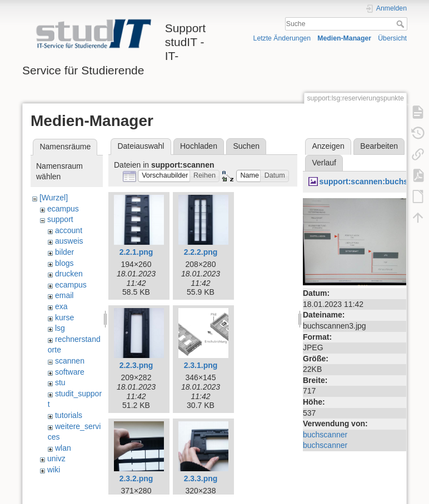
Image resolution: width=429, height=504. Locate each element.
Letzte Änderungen (282, 38)
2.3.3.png (201, 478)
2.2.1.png (136, 252)
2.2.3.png (136, 365)
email (64, 295)
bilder (64, 252)
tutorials (69, 415)
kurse (64, 317)
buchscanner (325, 435)
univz (56, 458)
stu (60, 382)
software (70, 372)
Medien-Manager (344, 38)
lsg (60, 328)
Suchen (246, 146)
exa (61, 306)
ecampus (63, 209)
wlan (63, 448)
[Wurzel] (54, 198)
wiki (54, 470)
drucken (69, 274)
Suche (401, 24)
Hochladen (199, 146)
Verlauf (324, 163)
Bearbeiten (379, 146)
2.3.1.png (201, 365)
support (60, 219)
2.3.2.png (136, 478)
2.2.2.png (201, 252)
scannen (70, 361)
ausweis (69, 241)
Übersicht (392, 38)
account (69, 230)
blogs (64, 263)
